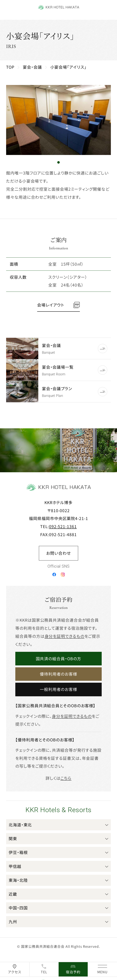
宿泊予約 (73, 972)
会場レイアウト (51, 305)
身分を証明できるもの (65, 636)
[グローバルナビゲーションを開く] (102, 969)
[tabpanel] (58, 120)
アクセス (15, 972)
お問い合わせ (58, 553)
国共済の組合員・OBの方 (59, 659)
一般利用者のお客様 (58, 689)
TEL (44, 972)
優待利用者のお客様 (58, 674)
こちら (66, 778)
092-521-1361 (63, 526)
